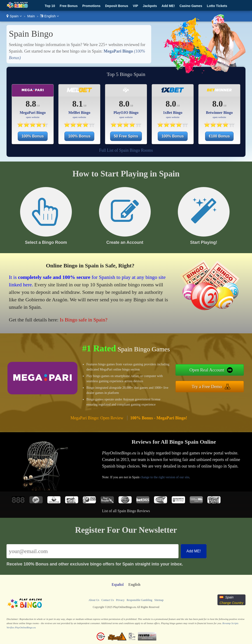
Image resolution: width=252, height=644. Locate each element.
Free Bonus (69, 6)
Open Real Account (207, 370)
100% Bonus (33, 136)
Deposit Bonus (117, 6)
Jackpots (150, 6)
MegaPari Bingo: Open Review (97, 418)
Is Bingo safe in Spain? (84, 320)
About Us (94, 600)
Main (31, 16)
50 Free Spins (126, 136)
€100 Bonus (219, 136)
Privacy (120, 600)
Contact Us (108, 600)
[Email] (93, 551)
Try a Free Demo (207, 387)
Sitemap (159, 600)
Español (118, 585)
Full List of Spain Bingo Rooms (126, 150)
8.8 (31, 104)
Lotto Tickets (217, 6)
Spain (14, 16)
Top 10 (50, 6)
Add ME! (168, 6)
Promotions (91, 6)
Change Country (231, 603)
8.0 (124, 104)
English (50, 16)
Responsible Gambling (140, 600)
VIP (135, 6)
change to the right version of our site (165, 477)
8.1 (78, 104)
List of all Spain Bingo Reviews (126, 511)
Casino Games (191, 6)
